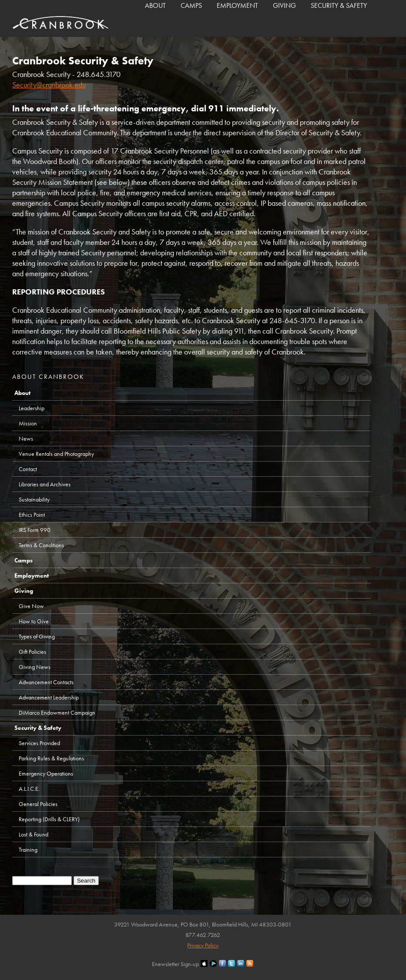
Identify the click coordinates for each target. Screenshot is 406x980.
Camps (191, 5)
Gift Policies (32, 652)
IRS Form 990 (35, 530)
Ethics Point (32, 515)
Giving (284, 5)
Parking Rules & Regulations (51, 758)
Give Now (31, 606)
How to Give (34, 621)
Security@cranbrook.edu (49, 85)
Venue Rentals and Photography (56, 454)
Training (28, 850)
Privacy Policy (203, 945)
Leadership (32, 408)
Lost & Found (34, 834)
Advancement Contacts (46, 682)
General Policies (38, 804)
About (155, 5)
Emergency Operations (46, 773)
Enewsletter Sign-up (175, 964)
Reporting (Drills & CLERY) (49, 819)
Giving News (35, 667)
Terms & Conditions (41, 545)
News (26, 438)
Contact (28, 469)
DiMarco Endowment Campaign (57, 712)
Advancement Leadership (49, 697)
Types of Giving (37, 636)
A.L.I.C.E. (29, 789)
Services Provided (39, 743)
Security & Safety (339, 5)
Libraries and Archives (45, 484)
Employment (237, 5)
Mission (28, 423)
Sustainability (34, 499)
